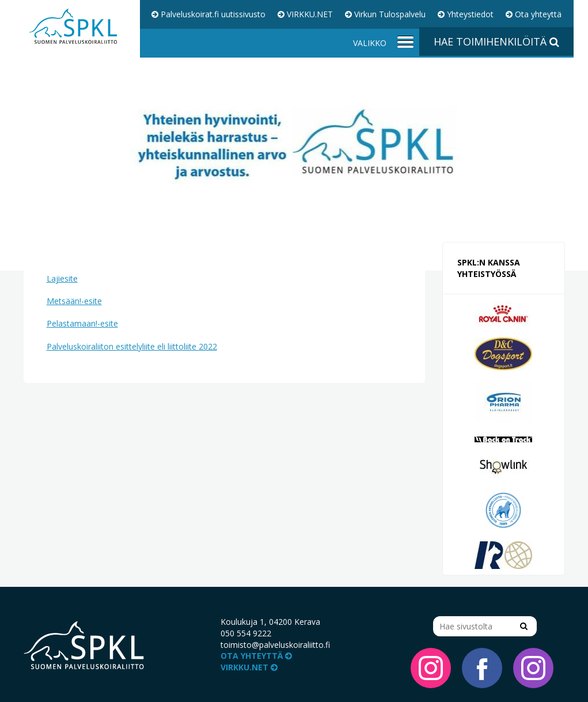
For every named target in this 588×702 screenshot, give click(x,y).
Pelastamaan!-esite (82, 323)
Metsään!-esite (74, 301)
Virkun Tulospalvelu (385, 14)
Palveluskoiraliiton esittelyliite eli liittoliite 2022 (132, 346)
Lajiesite (62, 278)
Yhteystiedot (466, 14)
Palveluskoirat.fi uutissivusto (208, 14)
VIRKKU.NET (305, 14)
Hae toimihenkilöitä (496, 41)
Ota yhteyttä (534, 14)
